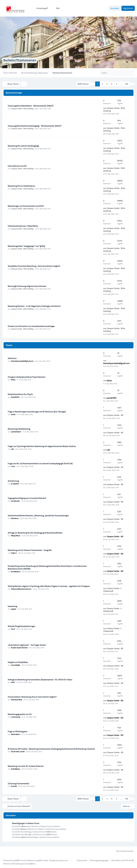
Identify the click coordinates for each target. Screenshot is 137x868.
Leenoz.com (63, 860)
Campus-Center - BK (115, 415)
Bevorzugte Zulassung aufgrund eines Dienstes (27, 286)
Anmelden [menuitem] (115, 8)
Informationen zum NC (17, 166)
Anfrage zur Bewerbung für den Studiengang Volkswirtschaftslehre (35, 533)
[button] (132, 84)
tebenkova (15, 518)
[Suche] (127, 73)
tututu (13, 414)
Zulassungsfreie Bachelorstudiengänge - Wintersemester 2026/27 (34, 126)
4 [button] (112, 84)
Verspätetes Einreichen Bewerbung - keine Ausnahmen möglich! (34, 266)
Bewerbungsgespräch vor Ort (20, 714)
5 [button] (117, 84)
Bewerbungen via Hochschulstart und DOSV (26, 206)
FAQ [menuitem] (56, 8)
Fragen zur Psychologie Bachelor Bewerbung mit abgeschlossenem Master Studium (42, 446)
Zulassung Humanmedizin (19, 783)
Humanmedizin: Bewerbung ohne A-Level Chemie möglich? (32, 697)
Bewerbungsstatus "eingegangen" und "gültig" (27, 246)
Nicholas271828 (16, 699)
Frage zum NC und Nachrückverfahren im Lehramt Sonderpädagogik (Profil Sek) (40, 463)
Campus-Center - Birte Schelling (22, 108)
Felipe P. (14, 553)
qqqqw (14, 609)
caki (12, 449)
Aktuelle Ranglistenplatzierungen (21, 626)
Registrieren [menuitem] (128, 8)
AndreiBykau (15, 769)
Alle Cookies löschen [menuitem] (123, 851)
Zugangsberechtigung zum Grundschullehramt (27, 498)
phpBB (16, 860)
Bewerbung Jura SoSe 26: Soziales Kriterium (26, 766)
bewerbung (12, 606)
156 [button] (127, 84)
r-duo (13, 466)
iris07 (13, 682)
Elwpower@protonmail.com (21, 589)
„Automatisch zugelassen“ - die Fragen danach (27, 645)
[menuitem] (41, 8)
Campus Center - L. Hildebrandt (113, 590)
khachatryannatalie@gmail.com (22, 361)
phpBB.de (31, 863)
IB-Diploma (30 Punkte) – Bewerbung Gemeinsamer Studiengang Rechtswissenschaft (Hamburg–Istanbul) (51, 749)
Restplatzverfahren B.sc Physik (20, 394)
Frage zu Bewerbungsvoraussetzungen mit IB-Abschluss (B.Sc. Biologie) (37, 412)
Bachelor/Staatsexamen (20, 60)
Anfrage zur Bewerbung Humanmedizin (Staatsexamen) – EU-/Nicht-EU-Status (40, 679)
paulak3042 (15, 397)
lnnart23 (14, 786)
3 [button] (107, 84)
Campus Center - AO (115, 536)
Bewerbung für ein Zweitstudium (21, 186)
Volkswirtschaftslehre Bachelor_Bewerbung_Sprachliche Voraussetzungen (38, 515)
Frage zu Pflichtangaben (18, 731)
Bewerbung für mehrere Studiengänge (23, 146)
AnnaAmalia (15, 501)
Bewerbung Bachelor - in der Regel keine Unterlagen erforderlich (34, 306)
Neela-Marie (15, 734)
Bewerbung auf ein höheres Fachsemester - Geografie (30, 550)
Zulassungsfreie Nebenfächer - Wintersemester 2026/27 (31, 106)
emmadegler (15, 665)
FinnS (13, 629)
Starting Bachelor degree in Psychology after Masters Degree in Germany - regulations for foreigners (49, 586)
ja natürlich (15, 484)
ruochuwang (15, 717)
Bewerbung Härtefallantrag (19, 429)
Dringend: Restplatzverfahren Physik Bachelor (27, 377)
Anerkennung (13, 481)
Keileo (13, 380)
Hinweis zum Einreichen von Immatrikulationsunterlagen (31, 326)
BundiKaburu (16, 571)
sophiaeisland (16, 431)
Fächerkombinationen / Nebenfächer (23, 226)
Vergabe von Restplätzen (18, 662)
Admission (12, 358)
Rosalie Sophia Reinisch (19, 648)
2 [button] (102, 84)
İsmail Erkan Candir (18, 751)
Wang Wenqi (15, 535)
